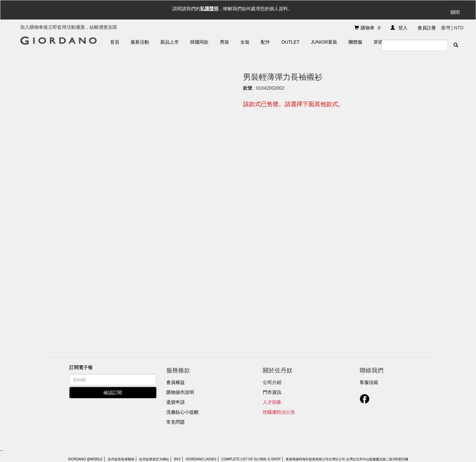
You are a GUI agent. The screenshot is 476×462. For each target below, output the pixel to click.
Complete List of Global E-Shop (251, 459)
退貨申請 (176, 402)
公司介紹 (272, 382)
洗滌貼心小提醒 (182, 412)
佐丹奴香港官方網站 (154, 459)
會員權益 (176, 382)
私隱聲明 (209, 9)
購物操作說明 (180, 392)
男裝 (224, 42)
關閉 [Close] (455, 12)
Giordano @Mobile (85, 459)
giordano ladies (201, 459)
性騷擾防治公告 (279, 412)
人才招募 (272, 402)
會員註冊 (427, 28)
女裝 (245, 42)
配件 (265, 42)
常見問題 (176, 422)
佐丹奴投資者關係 (121, 459)
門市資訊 (272, 392)
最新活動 (140, 42)
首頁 (115, 42)
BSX (177, 459)
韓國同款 (199, 42)
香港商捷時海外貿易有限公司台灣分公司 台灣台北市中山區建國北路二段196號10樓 (347, 459)
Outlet (290, 42)
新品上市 (170, 42)
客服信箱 (369, 382)
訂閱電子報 (81, 367)
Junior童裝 (324, 42)
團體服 (355, 42)
